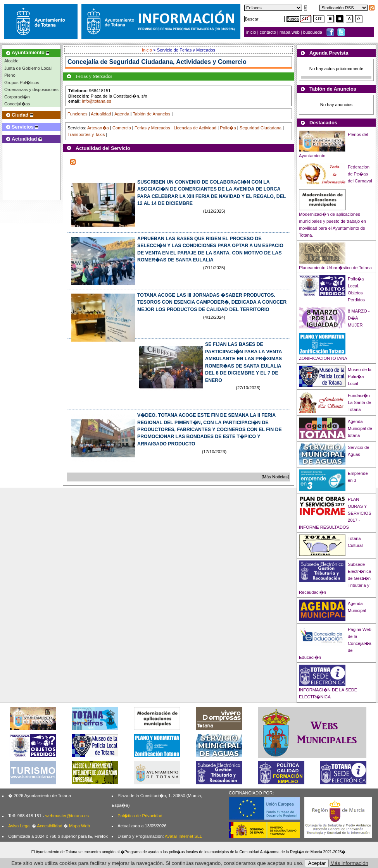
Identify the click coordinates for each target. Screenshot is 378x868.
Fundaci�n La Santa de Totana (359, 402)
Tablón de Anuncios (151, 114)
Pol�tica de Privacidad (140, 816)
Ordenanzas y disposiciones (31, 89)
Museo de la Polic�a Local (360, 376)
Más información (349, 863)
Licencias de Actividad (195, 128)
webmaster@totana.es (67, 816)
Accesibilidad (49, 826)
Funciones (78, 114)
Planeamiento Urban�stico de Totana (335, 268)
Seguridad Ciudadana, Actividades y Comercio (178, 62)
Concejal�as (17, 104)
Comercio (122, 128)
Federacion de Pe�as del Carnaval (360, 174)
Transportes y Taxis (86, 134)
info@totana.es (96, 101)
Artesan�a (98, 128)
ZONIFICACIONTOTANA (323, 358)
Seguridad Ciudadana (261, 128)
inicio (252, 32)
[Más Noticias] (275, 477)
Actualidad (101, 114)
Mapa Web (79, 826)
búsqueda (313, 32)
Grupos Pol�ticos (22, 83)
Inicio (148, 50)
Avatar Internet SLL (183, 836)
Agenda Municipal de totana (360, 428)
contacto (268, 32)
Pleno (10, 75)
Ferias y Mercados (152, 128)
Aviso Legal (19, 826)
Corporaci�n (17, 97)
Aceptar (317, 863)
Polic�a (228, 128)
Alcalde (11, 61)
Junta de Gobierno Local (28, 68)
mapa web (290, 32)
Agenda (122, 114)
